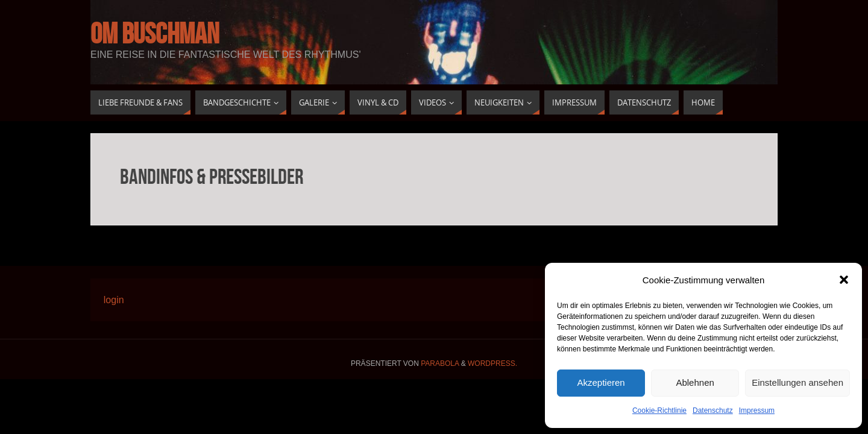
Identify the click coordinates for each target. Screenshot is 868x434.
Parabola (440, 363)
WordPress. (492, 363)
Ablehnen (695, 382)
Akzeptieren (601, 382)
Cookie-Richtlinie (659, 410)
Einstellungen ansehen (797, 382)
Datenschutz (713, 410)
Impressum (757, 410)
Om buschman (155, 34)
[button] (844, 280)
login (114, 300)
